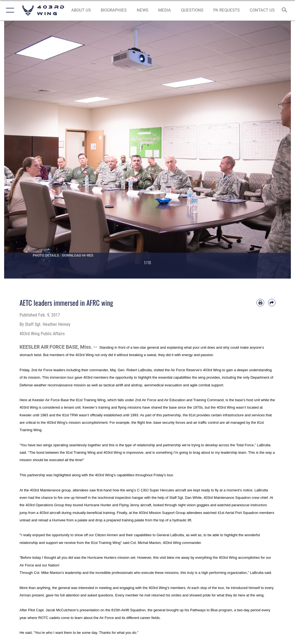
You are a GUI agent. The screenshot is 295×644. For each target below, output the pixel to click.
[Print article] (260, 303)
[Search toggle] (286, 10)
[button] (9, 10)
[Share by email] (272, 303)
